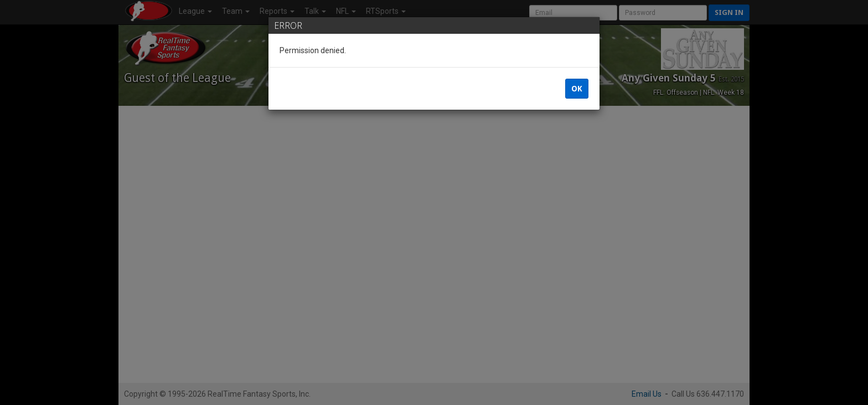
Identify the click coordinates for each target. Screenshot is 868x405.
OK (577, 89)
